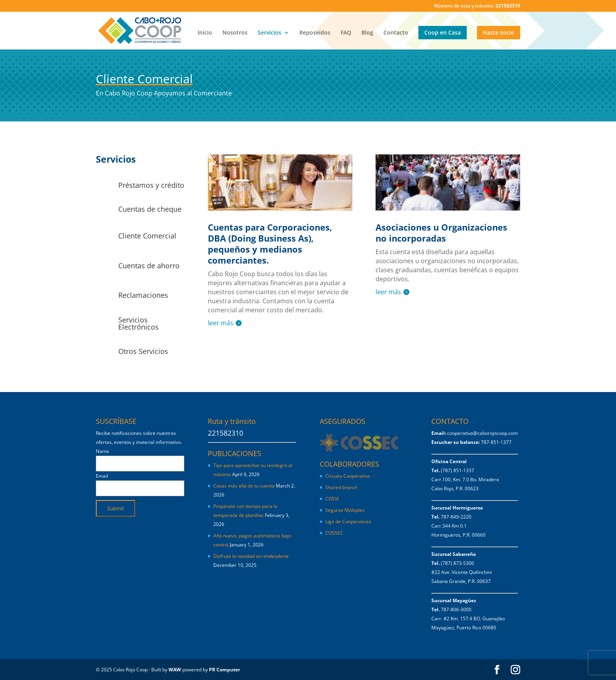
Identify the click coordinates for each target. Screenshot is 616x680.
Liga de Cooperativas (348, 521)
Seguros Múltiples (346, 510)
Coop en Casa (443, 32)
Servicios (269, 33)
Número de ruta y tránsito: (477, 6)
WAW (175, 670)
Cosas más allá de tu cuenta (244, 486)
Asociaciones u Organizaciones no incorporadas (441, 233)
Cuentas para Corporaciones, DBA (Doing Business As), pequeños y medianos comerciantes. (270, 244)
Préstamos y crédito (151, 185)
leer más (221, 323)
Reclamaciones (143, 295)
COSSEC (334, 533)
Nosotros (235, 33)
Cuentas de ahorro (149, 266)
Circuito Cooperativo (348, 476)
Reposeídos (315, 33)
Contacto (396, 33)
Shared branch (341, 487)
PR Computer (225, 670)
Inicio (205, 33)
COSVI (332, 499)
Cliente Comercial (147, 236)
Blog (367, 33)
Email (102, 476)
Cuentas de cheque (150, 209)
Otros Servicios (143, 351)
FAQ (346, 33)
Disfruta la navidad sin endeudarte (251, 556)
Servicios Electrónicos (138, 323)
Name (103, 451)
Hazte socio (499, 32)
